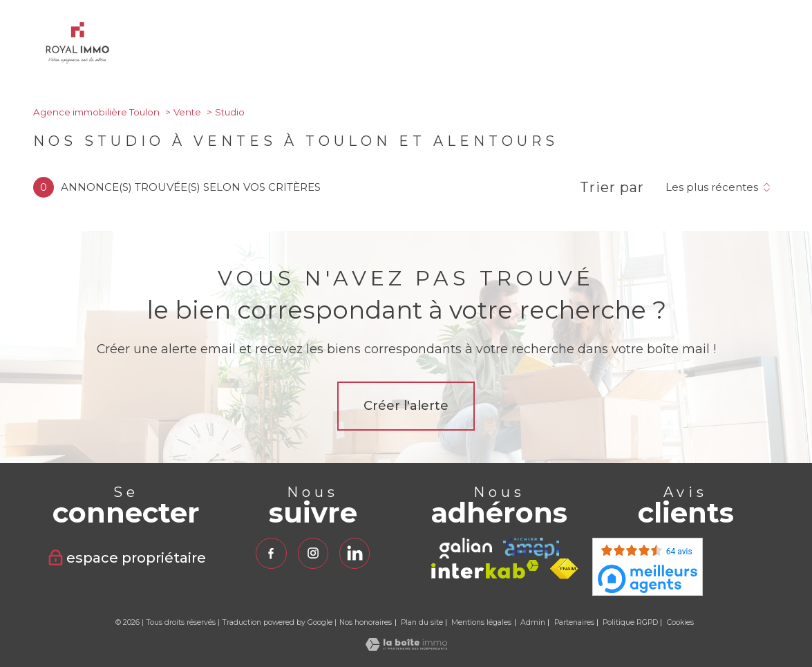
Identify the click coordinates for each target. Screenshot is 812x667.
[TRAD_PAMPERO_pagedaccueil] (77, 60)
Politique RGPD (630, 622)
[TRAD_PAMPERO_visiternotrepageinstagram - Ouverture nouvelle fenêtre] (312, 553)
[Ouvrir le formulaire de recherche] (746, 46)
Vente (187, 112)
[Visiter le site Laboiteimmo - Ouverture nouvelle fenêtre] (406, 647)
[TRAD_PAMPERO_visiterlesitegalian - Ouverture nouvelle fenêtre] (466, 548)
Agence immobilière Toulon (96, 112)
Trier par (612, 187)
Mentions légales (481, 622)
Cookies (680, 623)
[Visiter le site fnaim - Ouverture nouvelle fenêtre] (564, 569)
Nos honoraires (366, 622)
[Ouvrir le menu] (790, 46)
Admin (533, 622)
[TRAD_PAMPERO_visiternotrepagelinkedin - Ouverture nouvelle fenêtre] (355, 553)
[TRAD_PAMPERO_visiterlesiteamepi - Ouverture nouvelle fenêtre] (531, 548)
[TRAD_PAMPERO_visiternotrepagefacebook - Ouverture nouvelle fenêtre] (271, 553)
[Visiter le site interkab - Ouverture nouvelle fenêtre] (485, 569)
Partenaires (574, 622)
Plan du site (422, 622)
